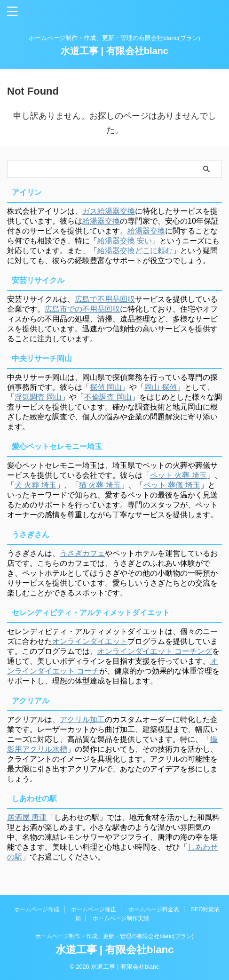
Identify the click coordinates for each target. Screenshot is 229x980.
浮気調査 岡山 (38, 397)
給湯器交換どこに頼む (135, 251)
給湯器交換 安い (125, 241)
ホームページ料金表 (154, 909)
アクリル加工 (82, 719)
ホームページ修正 (94, 909)
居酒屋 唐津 (27, 817)
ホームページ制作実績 (121, 918)
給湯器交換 (101, 221)
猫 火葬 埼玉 (100, 485)
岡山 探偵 (160, 387)
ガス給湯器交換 (109, 211)
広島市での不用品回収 (82, 309)
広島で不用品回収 (105, 299)
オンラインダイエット (90, 641)
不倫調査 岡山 (108, 397)
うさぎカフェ (82, 553)
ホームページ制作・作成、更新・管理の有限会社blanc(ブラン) (114, 936)
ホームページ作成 (37, 909)
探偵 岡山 (106, 387)
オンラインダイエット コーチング (155, 651)
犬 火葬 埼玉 (36, 485)
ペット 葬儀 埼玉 (172, 485)
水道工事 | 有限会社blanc (114, 51)
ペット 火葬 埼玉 (178, 475)
